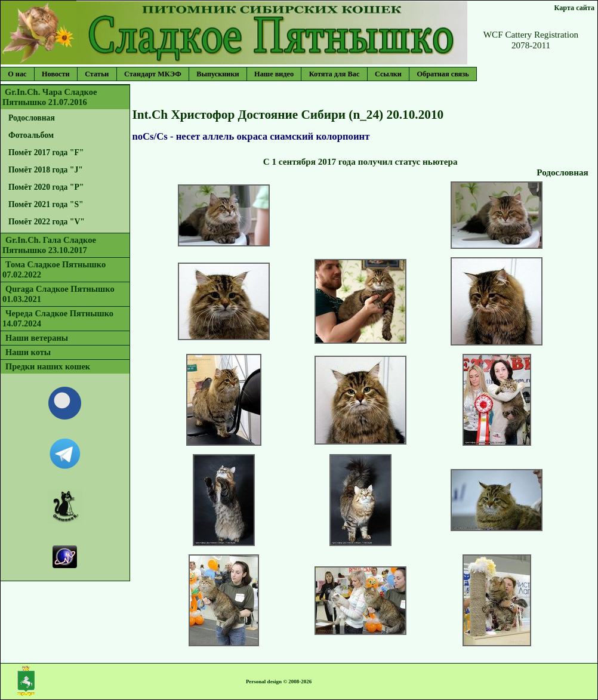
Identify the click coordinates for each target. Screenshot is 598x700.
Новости (56, 74)
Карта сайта (574, 8)
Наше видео (274, 74)
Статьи (97, 74)
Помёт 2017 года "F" (46, 152)
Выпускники (218, 74)
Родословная (32, 118)
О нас (17, 74)
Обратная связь (443, 74)
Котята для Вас (335, 74)
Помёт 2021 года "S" (46, 204)
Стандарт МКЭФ (153, 74)
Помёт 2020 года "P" (46, 187)
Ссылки (388, 74)
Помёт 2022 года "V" (47, 222)
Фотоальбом (31, 135)
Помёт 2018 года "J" (46, 170)
